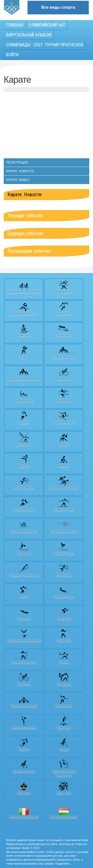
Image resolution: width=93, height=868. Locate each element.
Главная (15, 25)
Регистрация (17, 163)
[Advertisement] (46, 128)
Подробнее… (64, 864)
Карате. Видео (18, 180)
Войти (12, 55)
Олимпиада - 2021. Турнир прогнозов (45, 45)
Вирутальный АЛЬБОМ (29, 35)
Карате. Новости (20, 171)
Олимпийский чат (47, 25)
